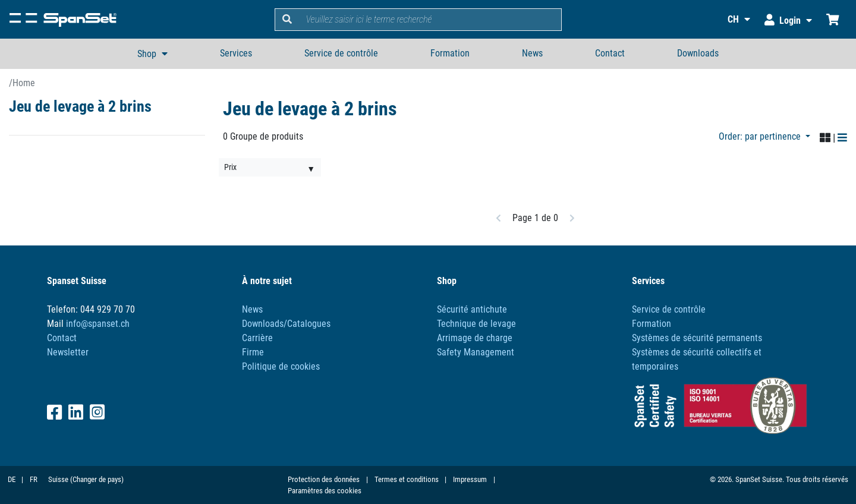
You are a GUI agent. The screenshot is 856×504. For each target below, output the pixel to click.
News (532, 53)
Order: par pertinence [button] (761, 136)
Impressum (470, 479)
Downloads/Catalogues (286, 324)
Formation (450, 53)
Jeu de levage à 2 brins (80, 106)
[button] (731, 19)
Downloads (698, 53)
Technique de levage (476, 324)
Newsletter (68, 352)
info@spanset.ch (98, 324)
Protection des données (324, 479)
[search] (431, 20)
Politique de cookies (281, 366)
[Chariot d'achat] (833, 19)
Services (236, 53)
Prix (230, 167)
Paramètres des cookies (325, 491)
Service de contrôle (341, 53)
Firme (253, 352)
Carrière (257, 338)
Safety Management (476, 352)
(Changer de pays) (97, 479)
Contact (610, 53)
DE (12, 479)
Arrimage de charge (475, 338)
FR (34, 479)
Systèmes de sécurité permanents (697, 338)
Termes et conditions (407, 479)
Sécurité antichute (472, 309)
